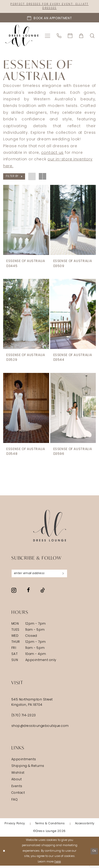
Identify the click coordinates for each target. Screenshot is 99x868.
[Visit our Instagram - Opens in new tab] (14, 593)
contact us (52, 154)
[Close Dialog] (4, 854)
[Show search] (92, 36)
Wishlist (18, 775)
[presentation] (26, 221)
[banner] (22, 36)
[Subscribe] (69, 575)
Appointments (24, 762)
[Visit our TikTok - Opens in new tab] (43, 593)
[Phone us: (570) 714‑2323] (59, 36)
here (58, 864)
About (16, 782)
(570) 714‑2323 (24, 718)
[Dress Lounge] (50, 527)
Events (17, 789)
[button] (48, 36)
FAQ (15, 802)
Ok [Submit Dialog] (94, 854)
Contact (18, 796)
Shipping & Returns (28, 769)
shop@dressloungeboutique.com (40, 728)
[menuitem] (48, 36)
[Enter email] (42, 575)
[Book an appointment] (49, 18)
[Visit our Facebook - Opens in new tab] (28, 593)
